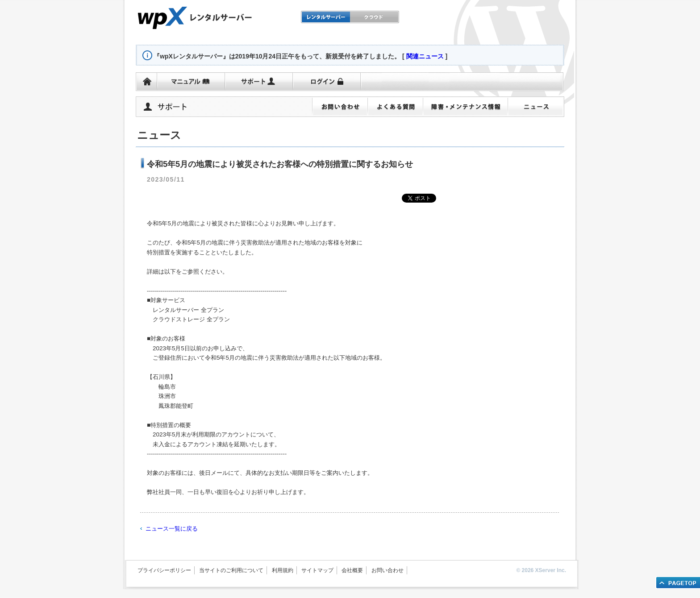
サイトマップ (317, 570)
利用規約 (283, 570)
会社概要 (352, 570)
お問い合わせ (387, 570)
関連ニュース (425, 56)
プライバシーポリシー (164, 570)
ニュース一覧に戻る (172, 529)
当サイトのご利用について (231, 570)
